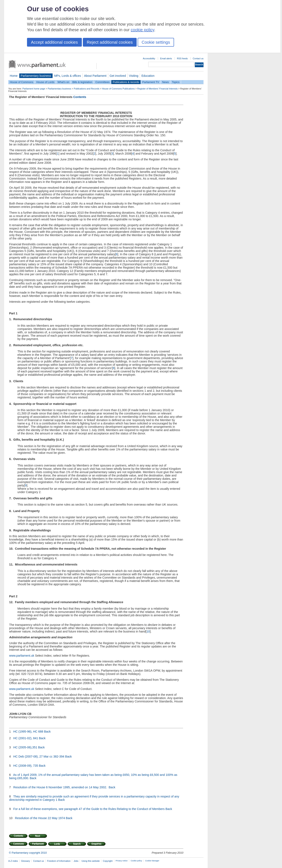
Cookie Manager (152, 861)
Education (148, 76)
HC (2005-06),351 (25, 747)
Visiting (134, 76)
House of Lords (45, 82)
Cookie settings (156, 42)
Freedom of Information (59, 861)
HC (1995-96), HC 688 (28, 732)
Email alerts (166, 58)
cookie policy (143, 30)
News (166, 82)
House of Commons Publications (118, 89)
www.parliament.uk (22, 656)
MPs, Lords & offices (68, 76)
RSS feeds (182, 58)
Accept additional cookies (54, 42)
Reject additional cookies (110, 42)
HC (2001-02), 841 (26, 738)
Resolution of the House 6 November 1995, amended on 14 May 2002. (61, 787)
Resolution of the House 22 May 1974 (40, 818)
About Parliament (95, 76)
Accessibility (149, 58)
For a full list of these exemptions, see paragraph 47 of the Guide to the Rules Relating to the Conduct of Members (89, 809)
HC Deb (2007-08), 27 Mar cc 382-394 (39, 756)
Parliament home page (34, 89)
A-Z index (13, 861)
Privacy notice (122, 861)
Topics (176, 82)
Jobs (76, 861)
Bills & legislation (82, 82)
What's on (63, 82)
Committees (102, 82)
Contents (80, 97)
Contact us (198, 58)
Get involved (118, 76)
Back (47, 732)
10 (148, 631)
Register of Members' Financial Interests (157, 89)
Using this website (91, 861)
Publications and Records (86, 89)
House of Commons (21, 82)
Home (14, 76)
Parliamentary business (36, 76)
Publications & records (126, 82)
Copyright (108, 861)
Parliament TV (151, 82)
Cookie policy (136, 861)
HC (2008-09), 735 (26, 766)
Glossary (26, 861)
